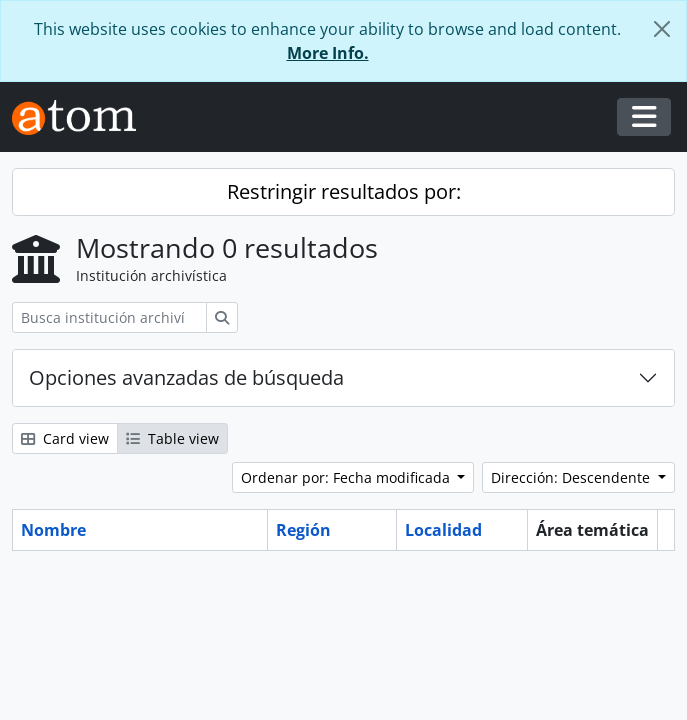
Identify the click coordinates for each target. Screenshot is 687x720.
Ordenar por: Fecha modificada (347, 477)
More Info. (328, 53)
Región (303, 530)
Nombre (53, 530)
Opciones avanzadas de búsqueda (186, 377)
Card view (65, 438)
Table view (172, 438)
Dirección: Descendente (572, 477)
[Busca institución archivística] (109, 317)
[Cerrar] (662, 29)
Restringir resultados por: (344, 191)
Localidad (443, 530)
